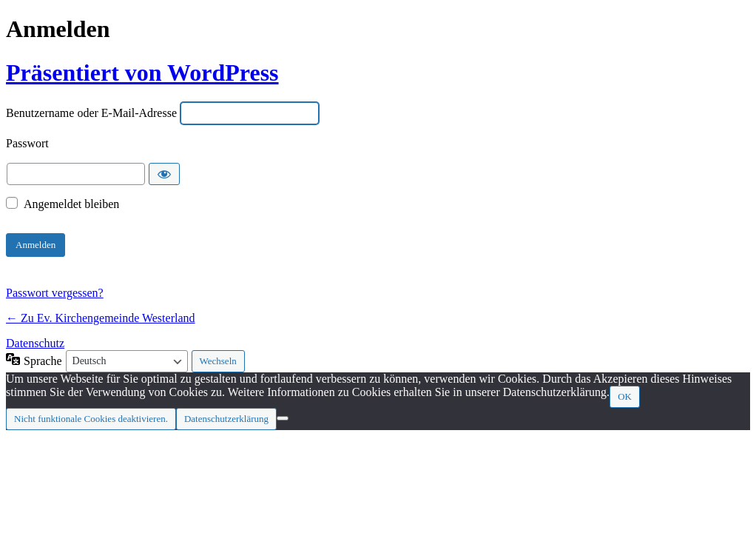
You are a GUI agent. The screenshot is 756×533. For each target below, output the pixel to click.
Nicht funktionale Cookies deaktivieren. (91, 419)
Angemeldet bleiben (71, 204)
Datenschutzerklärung (226, 419)
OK (625, 396)
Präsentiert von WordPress (142, 73)
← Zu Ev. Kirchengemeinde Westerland (101, 318)
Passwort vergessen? (55, 293)
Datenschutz (35, 343)
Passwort (27, 144)
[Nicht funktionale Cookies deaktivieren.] (283, 418)
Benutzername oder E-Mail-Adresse (91, 114)
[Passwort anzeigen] (164, 174)
